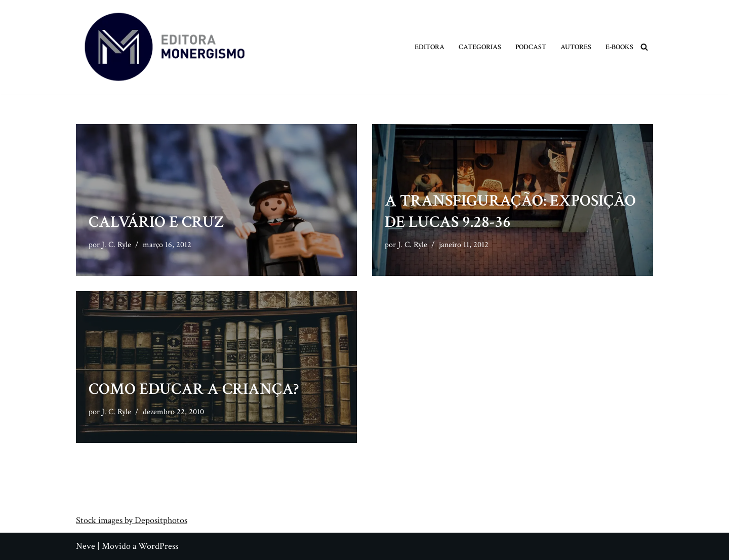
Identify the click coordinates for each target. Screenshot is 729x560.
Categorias (480, 47)
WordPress (158, 546)
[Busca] (644, 47)
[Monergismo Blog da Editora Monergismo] (165, 47)
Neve (86, 546)
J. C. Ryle (116, 245)
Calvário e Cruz (156, 222)
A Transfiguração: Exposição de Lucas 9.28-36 (510, 211)
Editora (430, 47)
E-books (619, 47)
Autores (576, 47)
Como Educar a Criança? (194, 389)
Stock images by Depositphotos (132, 520)
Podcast (531, 47)
